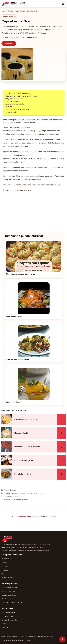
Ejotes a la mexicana (9, 595)
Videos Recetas (20, 11)
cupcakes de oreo (11, 493)
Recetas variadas (8, 578)
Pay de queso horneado (10, 587)
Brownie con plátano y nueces (16, 500)
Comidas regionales (9, 612)
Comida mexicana (8, 559)
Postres (4, 562)
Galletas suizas (7, 599)
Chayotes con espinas (9, 591)
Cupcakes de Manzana (13, 497)
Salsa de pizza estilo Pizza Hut (12, 603)
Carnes (4, 566)
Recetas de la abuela (9, 620)
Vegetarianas (6, 574)
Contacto (29, 640)
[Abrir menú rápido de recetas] (62, 639)
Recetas (10, 11)
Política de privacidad (17, 640)
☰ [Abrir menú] (63, 4)
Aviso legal (5, 640)
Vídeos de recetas (8, 616)
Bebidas (4, 624)
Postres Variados (26, 493)
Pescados (5, 570)
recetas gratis (39, 493)
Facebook (5, 627)
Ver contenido (9, 43)
